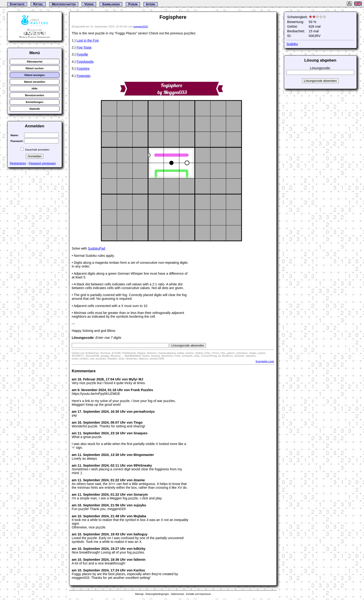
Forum (133, 4)
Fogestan (84, 76)
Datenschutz (178, 594)
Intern (150, 4)
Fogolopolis (85, 62)
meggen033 (141, 26)
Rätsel (38, 4)
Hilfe (34, 89)
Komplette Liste (265, 361)
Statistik (35, 109)
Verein (89, 4)
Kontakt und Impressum (198, 594)
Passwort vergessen (42, 163)
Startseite (17, 4)
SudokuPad (97, 248)
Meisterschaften (64, 4)
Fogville (82, 54)
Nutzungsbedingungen (157, 594)
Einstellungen (35, 102)
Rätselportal (35, 62)
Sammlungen (111, 4)
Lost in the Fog (88, 40)
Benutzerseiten (35, 95)
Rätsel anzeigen (34, 75)
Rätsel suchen (35, 68)
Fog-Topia (84, 47)
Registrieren (18, 163)
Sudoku (292, 44)
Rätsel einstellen (35, 82)
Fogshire (83, 69)
